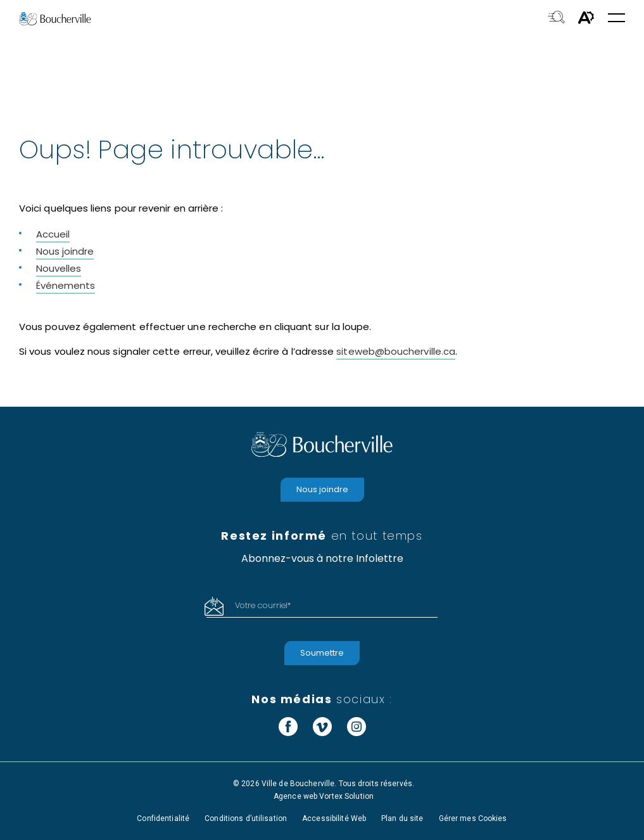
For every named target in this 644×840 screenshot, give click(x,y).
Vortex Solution (346, 796)
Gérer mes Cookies (473, 818)
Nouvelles (59, 268)
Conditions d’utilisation (246, 818)
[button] (616, 19)
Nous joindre (65, 251)
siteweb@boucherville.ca (396, 351)
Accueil (53, 234)
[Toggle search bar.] (556, 18)
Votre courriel (263, 605)
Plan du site (402, 818)
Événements (66, 285)
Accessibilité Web (334, 818)
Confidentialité (163, 818)
